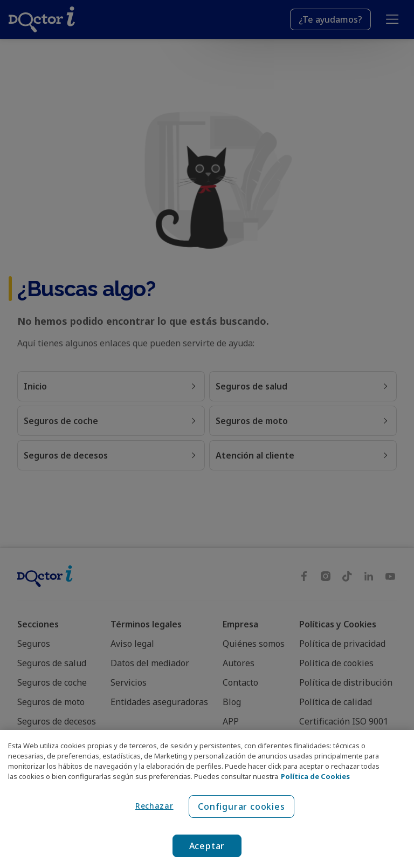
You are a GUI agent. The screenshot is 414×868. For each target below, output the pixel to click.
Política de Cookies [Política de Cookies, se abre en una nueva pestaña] (315, 776)
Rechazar (154, 806)
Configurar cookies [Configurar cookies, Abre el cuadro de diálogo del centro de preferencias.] (241, 807)
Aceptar (207, 846)
